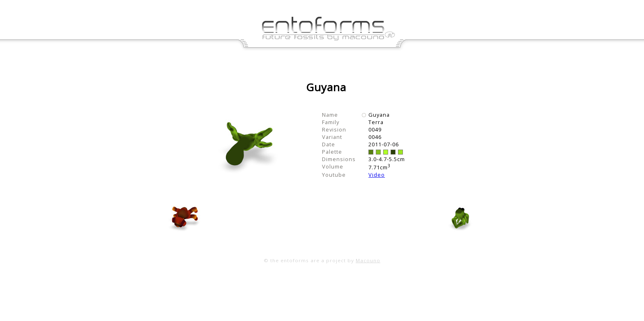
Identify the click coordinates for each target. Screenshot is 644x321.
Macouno (368, 260)
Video (377, 175)
